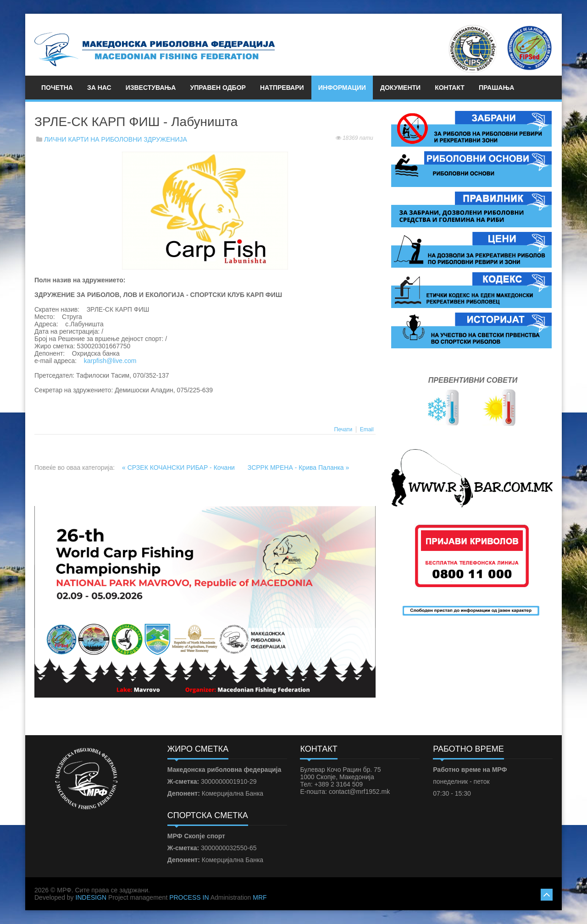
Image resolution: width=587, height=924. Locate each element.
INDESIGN (91, 897)
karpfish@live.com (110, 361)
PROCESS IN (189, 897)
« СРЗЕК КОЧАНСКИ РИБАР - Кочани (179, 467)
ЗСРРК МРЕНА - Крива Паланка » (299, 467)
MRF (260, 897)
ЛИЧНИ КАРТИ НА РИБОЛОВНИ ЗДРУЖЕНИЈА (116, 139)
